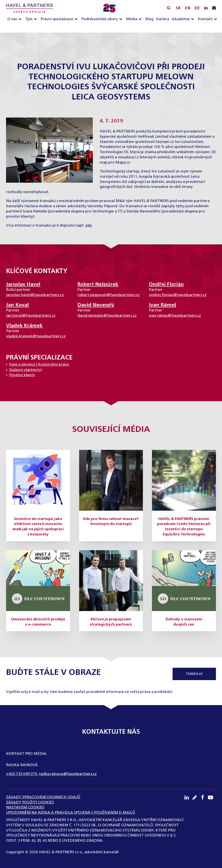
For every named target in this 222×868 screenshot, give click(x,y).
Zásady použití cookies (30, 802)
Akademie (181, 19)
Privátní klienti (22, 375)
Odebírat (194, 674)
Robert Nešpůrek (98, 284)
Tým (29, 19)
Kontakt (205, 19)
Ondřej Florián (166, 284)
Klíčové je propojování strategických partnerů (111, 622)
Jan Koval (17, 305)
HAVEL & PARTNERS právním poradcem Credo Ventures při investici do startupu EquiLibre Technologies (184, 527)
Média (132, 19)
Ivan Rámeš (163, 305)
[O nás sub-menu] (21, 19)
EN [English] (188, 8)
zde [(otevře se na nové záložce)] (88, 225)
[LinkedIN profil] (206, 8)
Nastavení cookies (25, 807)
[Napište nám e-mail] (214, 8)
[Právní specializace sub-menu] (77, 19)
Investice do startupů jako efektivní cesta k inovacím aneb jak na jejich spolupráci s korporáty (38, 527)
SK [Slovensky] (178, 8)
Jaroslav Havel (23, 284)
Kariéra (163, 19)
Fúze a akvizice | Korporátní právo (39, 364)
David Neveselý (96, 305)
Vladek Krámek (24, 326)
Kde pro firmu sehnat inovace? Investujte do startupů (111, 522)
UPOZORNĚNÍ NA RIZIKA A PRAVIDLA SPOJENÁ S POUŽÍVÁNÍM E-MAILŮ (71, 813)
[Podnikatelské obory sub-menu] (122, 19)
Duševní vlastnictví (25, 370)
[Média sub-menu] (141, 19)
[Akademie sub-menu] (193, 19)
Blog (149, 19)
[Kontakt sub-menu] (216, 19)
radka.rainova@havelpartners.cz (68, 774)
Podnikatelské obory (100, 19)
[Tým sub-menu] (36, 19)
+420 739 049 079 (22, 774)
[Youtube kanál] (212, 797)
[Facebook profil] (204, 797)
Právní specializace (57, 19)
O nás (12, 19)
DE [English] (197, 8)
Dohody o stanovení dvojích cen (184, 622)
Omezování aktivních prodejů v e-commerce (38, 622)
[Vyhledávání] (169, 8)
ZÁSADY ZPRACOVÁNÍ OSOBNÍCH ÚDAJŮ (43, 797)
